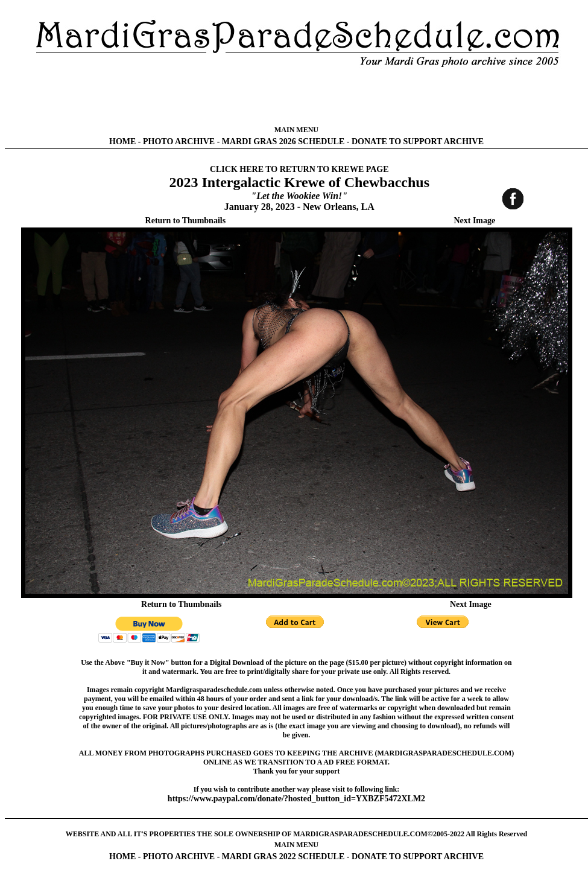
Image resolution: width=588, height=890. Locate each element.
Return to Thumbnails (186, 221)
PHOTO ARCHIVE (179, 141)
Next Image (474, 221)
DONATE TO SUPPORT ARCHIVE (418, 141)
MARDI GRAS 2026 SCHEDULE (283, 141)
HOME (122, 141)
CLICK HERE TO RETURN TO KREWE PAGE (299, 169)
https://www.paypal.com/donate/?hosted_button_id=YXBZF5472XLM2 (296, 799)
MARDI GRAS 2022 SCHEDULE (283, 857)
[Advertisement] (297, 97)
